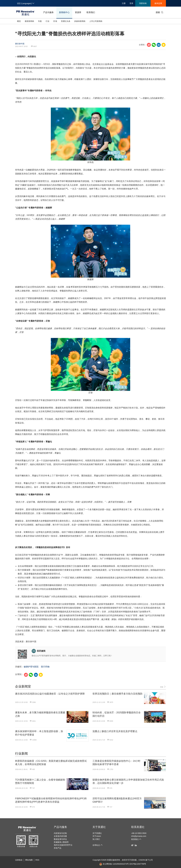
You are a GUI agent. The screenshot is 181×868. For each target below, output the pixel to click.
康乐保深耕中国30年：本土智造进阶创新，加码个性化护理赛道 (39, 733)
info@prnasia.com (139, 836)
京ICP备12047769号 (138, 864)
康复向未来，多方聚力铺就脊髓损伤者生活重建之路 (40, 714)
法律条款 (19, 860)
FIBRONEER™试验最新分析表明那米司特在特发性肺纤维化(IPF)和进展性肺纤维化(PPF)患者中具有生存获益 (51, 800)
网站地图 (29, 860)
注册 (124, 3)
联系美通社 (138, 827)
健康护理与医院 (31, 667)
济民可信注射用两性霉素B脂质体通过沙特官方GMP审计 (117, 800)
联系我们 (91, 12)
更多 (163, 687)
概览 (19, 21)
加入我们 (96, 839)
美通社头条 (66, 21)
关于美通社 (99, 827)
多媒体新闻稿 (80, 21)
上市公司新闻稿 (96, 21)
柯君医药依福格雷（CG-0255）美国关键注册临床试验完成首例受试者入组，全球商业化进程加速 (51, 763)
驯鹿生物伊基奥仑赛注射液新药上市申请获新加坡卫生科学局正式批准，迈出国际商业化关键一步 (128, 781)
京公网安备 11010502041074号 (114, 864)
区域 (55, 21)
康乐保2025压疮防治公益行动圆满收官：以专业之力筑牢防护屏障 (50, 694)
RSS (37, 860)
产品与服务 (48, 12)
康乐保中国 (20, 44)
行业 (47, 21)
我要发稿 (143, 3)
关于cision (97, 836)
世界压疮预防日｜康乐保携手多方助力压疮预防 (117, 694)
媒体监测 (158, 3)
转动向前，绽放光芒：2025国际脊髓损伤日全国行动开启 (117, 714)
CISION (142, 860)
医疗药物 (45, 667)
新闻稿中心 (64, 12)
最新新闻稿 (29, 21)
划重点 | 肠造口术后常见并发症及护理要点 (115, 731)
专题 (40, 21)
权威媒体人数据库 (61, 842)
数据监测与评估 (60, 839)
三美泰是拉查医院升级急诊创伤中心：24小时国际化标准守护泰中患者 (116, 763)
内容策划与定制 (60, 833)
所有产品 (58, 848)
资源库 (78, 12)
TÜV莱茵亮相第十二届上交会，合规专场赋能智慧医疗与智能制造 (40, 781)
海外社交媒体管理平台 (63, 845)
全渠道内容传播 (60, 836)
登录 (131, 3)
